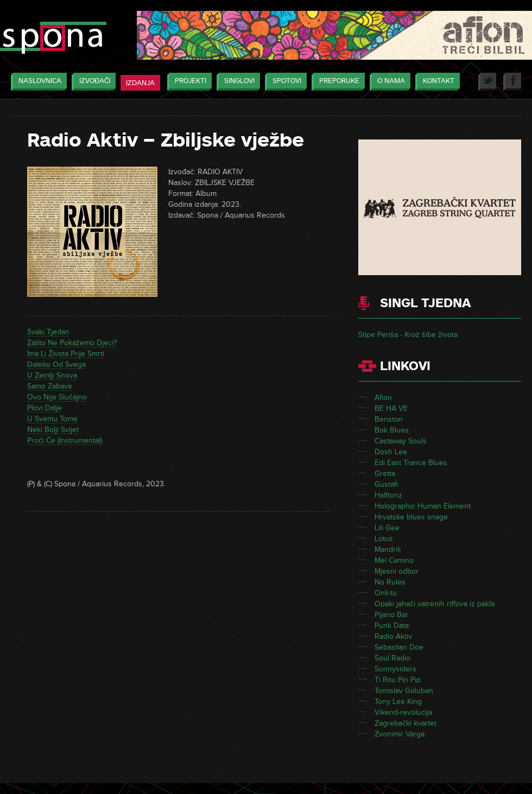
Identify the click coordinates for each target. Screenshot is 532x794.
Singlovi (237, 82)
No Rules (390, 582)
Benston (389, 419)
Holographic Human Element (423, 506)
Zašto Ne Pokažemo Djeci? (72, 343)
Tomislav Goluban (404, 691)
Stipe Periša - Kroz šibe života (408, 335)
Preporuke (337, 82)
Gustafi (386, 484)
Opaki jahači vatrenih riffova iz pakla (435, 604)
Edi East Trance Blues (411, 463)
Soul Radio (392, 658)
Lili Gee (387, 528)
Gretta (385, 474)
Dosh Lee (391, 452)
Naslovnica (37, 82)
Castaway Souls (401, 441)
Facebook (512, 82)
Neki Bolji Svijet (53, 430)
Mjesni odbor (397, 571)
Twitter (487, 82)
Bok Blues (392, 430)
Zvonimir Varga (400, 734)
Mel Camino (394, 560)
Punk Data (392, 625)
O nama (388, 82)
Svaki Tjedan (48, 332)
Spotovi (284, 82)
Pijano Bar (391, 615)
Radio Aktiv (393, 636)
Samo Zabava (49, 386)
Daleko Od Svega (56, 364)
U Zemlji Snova (52, 375)
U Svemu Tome (52, 419)
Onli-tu (386, 593)
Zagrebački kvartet (406, 723)
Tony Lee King (398, 701)
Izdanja (140, 83)
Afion (383, 398)
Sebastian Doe (399, 647)
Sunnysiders (395, 669)
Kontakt (436, 82)
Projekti (188, 82)
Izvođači (92, 82)
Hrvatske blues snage (411, 517)
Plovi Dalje (45, 408)
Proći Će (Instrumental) (65, 440)
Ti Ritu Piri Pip (398, 680)
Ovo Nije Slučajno (57, 397)
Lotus (384, 539)
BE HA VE (391, 408)
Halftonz (388, 495)
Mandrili (388, 550)
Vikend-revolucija (403, 712)
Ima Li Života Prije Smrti (66, 354)
